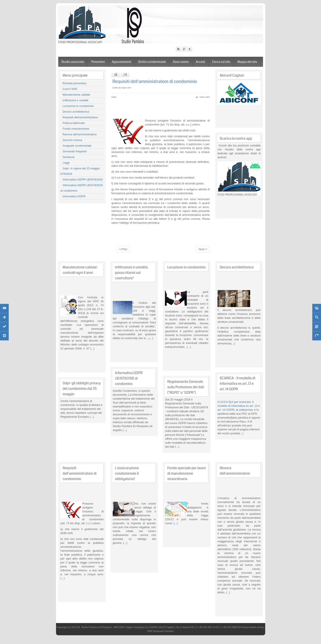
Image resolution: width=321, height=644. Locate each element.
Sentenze (69, 157)
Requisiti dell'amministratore (80, 117)
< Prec (123, 249)
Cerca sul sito (221, 62)
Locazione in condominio (78, 106)
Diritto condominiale (152, 62)
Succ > (203, 249)
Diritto (114, 97)
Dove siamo (181, 62)
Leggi (66, 163)
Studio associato (73, 62)
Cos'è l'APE (70, 89)
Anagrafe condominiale (77, 146)
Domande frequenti (75, 151)
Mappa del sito (247, 62)
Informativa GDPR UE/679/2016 (83, 179)
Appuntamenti (121, 62)
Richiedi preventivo (75, 83)
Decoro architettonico (76, 112)
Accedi (200, 62)
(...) (92, 348)
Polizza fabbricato (74, 123)
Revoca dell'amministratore (80, 134)
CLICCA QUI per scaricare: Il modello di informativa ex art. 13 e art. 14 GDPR (239, 406)
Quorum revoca (72, 140)
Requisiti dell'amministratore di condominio (155, 82)
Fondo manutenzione (76, 129)
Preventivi (98, 62)
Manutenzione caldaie (76, 95)
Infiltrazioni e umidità (76, 100)
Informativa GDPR (74, 196)
